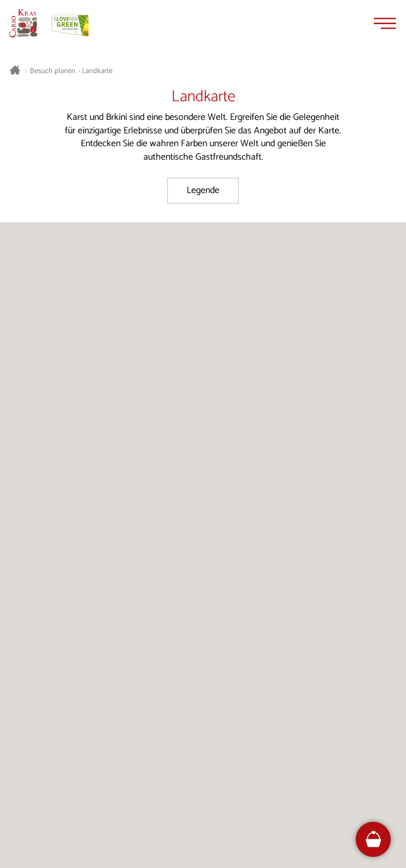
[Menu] (385, 23)
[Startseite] (23, 23)
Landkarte (97, 71)
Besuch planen (53, 71)
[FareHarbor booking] (374, 839)
